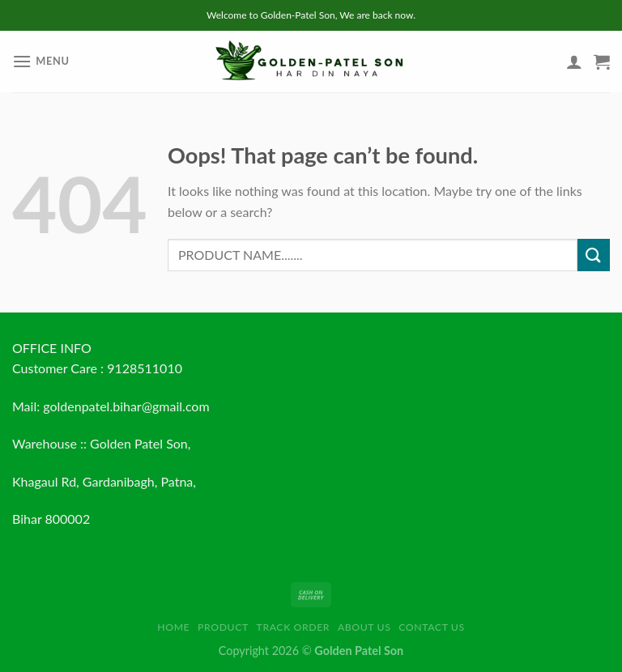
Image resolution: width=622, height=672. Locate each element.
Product (223, 627)
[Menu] (41, 61)
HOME (173, 627)
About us (364, 627)
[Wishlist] (547, 66)
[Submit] (594, 255)
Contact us (431, 627)
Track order (294, 627)
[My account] (574, 62)
